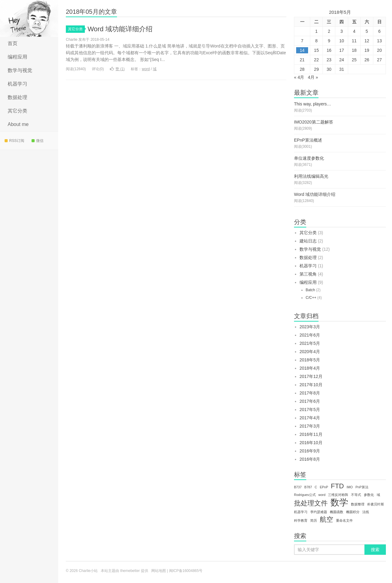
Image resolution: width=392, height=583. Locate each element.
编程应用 (17, 57)
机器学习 (17, 84)
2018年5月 (310, 360)
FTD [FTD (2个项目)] (337, 486)
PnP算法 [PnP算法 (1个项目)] (362, 487)
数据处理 (17, 97)
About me (18, 124)
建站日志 (308, 241)
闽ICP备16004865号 (186, 571)
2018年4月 (310, 368)
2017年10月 (311, 385)
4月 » (313, 77)
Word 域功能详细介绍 (120, 29)
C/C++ (311, 298)
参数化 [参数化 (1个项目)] (369, 495)
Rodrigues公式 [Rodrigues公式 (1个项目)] (305, 495)
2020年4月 (310, 352)
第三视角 (308, 274)
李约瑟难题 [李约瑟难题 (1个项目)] (319, 512)
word (146, 69)
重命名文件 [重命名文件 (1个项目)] (344, 520)
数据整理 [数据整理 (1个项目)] (358, 504)
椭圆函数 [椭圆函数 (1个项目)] (337, 512)
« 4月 (299, 77)
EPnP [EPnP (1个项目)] (324, 487)
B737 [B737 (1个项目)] (298, 487)
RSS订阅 (14, 141)
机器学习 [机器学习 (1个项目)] (301, 512)
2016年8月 (310, 459)
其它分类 (17, 111)
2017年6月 (310, 401)
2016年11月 (311, 434)
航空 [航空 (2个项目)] (326, 520)
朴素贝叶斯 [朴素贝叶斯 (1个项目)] (376, 504)
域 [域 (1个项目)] (378, 495)
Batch (310, 290)
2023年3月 (310, 327)
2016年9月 (310, 451)
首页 (13, 43)
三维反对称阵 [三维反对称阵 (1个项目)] (338, 495)
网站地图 (159, 571)
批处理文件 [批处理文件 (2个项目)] (311, 503)
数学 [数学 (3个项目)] (339, 502)
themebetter (130, 571)
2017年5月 (310, 410)
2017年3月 (310, 426)
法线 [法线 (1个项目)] (366, 512)
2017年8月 (310, 393)
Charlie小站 (29, 18)
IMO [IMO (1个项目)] (350, 487)
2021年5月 (310, 343)
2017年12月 (311, 376)
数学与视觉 (20, 70)
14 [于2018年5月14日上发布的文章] (302, 50)
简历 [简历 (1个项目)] (314, 520)
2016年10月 (311, 443)
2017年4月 (310, 418)
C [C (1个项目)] (316, 487)
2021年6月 (310, 335)
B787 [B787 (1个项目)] (308, 487)
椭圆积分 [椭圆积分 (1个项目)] (353, 512)
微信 (38, 141)
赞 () (117, 69)
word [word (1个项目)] (322, 495)
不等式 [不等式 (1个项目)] (356, 495)
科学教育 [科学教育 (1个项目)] (301, 520)
